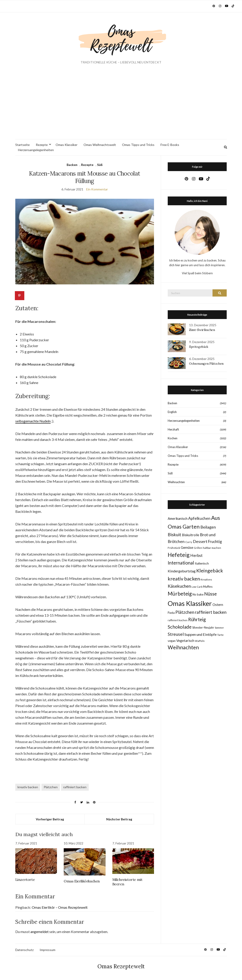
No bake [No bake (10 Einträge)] (198, 594)
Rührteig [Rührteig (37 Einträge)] (197, 619)
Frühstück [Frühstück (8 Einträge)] (174, 548)
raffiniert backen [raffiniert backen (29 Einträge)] (211, 612)
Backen (72, 165)
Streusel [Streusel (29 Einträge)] (176, 634)
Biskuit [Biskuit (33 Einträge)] (174, 535)
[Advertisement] (121, 105)
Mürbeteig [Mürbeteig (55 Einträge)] (180, 594)
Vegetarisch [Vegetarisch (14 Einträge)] (185, 641)
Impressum (47, 950)
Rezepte (42, 145)
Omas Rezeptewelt (121, 966)
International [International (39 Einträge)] (181, 563)
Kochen (173, 438)
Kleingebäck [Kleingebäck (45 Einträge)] (210, 571)
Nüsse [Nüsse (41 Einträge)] (210, 594)
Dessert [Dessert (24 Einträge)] (200, 541)
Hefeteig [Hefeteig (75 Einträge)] (179, 555)
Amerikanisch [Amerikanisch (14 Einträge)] (178, 518)
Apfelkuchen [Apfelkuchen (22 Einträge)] (199, 518)
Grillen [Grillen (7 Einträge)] (198, 548)
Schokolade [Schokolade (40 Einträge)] (180, 627)
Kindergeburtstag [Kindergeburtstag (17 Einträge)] (182, 571)
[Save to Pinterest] (20, 296)
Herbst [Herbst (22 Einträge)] (196, 555)
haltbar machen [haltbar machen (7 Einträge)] (212, 548)
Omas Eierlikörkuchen (82, 881)
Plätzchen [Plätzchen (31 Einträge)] (185, 612)
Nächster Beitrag (119, 819)
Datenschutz (24, 950)
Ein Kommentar (97, 189)
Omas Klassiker (67, 145)
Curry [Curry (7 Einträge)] (189, 542)
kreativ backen (28, 787)
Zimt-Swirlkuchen (202, 330)
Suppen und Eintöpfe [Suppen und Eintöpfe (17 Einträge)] (200, 634)
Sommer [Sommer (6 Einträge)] (219, 628)
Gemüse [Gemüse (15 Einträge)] (187, 547)
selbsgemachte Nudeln (33, 421)
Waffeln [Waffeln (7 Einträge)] (200, 641)
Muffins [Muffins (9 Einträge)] (208, 587)
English (172, 412)
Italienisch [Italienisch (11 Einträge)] (202, 563)
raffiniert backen (75, 787)
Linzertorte (25, 880)
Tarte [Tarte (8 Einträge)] (220, 635)
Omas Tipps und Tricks (138, 145)
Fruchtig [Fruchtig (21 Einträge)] (215, 541)
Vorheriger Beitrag (50, 819)
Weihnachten (176, 482)
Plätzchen (51, 787)
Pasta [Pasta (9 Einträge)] (171, 613)
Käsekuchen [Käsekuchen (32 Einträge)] (179, 586)
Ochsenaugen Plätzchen (206, 364)
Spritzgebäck (199, 347)
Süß (100, 165)
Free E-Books (170, 145)
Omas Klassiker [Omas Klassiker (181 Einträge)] (190, 603)
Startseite (23, 145)
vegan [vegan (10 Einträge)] (172, 641)
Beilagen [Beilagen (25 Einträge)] (208, 527)
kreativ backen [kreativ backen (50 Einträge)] (184, 579)
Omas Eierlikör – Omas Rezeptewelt (60, 907)
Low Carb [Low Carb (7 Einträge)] (197, 587)
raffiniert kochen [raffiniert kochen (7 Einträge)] (178, 620)
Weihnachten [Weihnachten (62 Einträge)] (183, 647)
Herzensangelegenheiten (36, 150)
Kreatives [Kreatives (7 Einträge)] (206, 579)
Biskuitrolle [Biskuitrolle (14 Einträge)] (191, 535)
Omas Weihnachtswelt (100, 145)
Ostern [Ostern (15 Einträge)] (218, 605)
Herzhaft (173, 429)
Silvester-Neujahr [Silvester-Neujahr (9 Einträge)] (203, 628)
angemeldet (40, 932)
